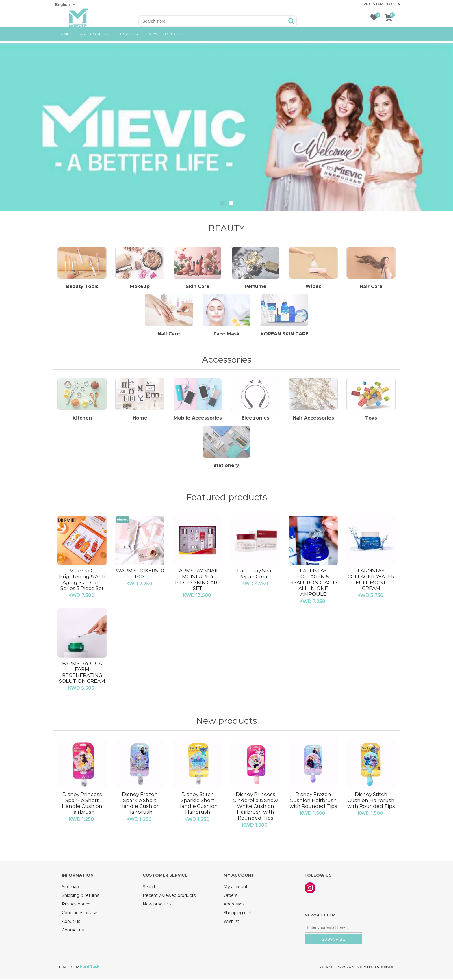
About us (71, 923)
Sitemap (70, 888)
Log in (394, 4)
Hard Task (90, 968)
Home (64, 42)
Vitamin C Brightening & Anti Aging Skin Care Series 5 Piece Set (82, 581)
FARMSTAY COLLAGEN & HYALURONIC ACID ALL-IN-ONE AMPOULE (313, 584)
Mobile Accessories (198, 420)
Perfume (256, 287)
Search (150, 888)
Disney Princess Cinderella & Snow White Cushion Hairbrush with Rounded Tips (255, 808)
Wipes (313, 287)
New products (165, 42)
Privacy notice (76, 905)
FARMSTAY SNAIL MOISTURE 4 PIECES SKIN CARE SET (198, 581)
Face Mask (226, 335)
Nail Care (169, 335)
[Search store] (213, 21)
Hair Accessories (313, 420)
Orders (230, 897)
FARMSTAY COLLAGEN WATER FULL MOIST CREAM (371, 581)
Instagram (310, 889)
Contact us (73, 931)
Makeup (140, 287)
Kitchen (82, 420)
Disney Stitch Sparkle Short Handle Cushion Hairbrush (198, 804)
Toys (371, 420)
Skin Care (198, 287)
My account (236, 888)
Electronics (255, 420)
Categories (94, 42)
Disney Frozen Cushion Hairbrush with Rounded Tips (313, 802)
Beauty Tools (82, 287)
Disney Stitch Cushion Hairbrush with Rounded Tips (371, 802)
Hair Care (371, 287)
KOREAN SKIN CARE (284, 335)
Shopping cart (238, 914)
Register (373, 4)
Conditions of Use (80, 914)
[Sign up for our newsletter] (333, 929)
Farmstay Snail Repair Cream (256, 575)
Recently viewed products (169, 897)
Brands (129, 42)
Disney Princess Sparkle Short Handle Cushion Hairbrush (82, 804)
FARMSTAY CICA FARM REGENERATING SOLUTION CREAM (82, 673)
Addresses (234, 905)
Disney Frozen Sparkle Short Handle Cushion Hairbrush (140, 804)
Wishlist (231, 923)
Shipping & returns (80, 897)
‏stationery (226, 467)
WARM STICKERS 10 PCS (140, 575)
